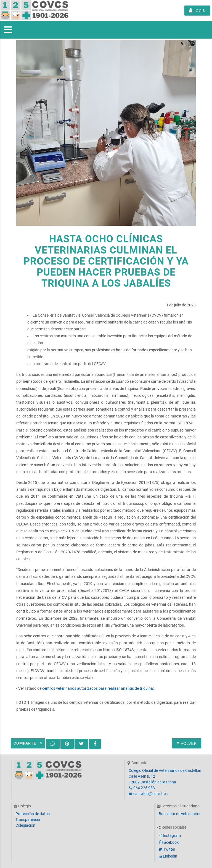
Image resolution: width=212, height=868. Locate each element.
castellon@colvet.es (148, 794)
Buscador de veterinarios (180, 814)
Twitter (167, 849)
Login (197, 10)
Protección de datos (33, 814)
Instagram (170, 835)
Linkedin (168, 856)
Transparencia (28, 820)
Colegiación (25, 825)
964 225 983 (142, 788)
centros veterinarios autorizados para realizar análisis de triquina (98, 688)
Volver (187, 743)
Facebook (169, 842)
